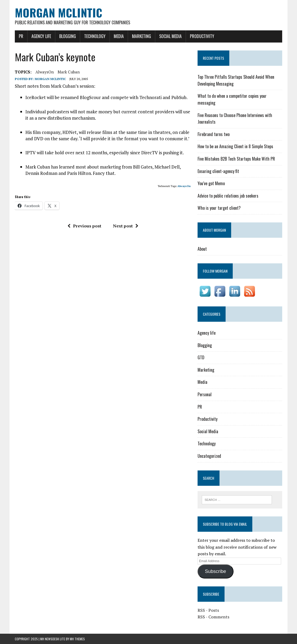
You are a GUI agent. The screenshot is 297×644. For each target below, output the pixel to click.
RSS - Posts (208, 610)
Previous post (84, 226)
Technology (95, 36)
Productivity (202, 36)
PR (21, 36)
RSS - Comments (213, 617)
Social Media (170, 36)
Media (119, 36)
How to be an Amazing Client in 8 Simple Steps (235, 146)
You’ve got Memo (211, 183)
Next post (126, 226)
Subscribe (216, 571)
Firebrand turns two (214, 134)
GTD (201, 357)
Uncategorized (209, 456)
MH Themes (77, 639)
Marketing (141, 36)
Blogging (68, 36)
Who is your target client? (219, 208)
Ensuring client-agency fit (218, 171)
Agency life (41, 36)
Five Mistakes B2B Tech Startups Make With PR (236, 159)
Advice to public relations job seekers (228, 196)
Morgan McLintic (50, 79)
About (202, 249)
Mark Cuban (69, 72)
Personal (205, 394)
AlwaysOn (45, 72)
